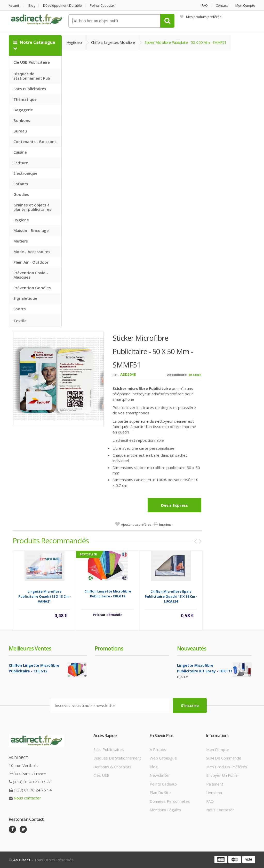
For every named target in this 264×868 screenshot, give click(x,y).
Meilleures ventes (30, 648)
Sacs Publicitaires (30, 89)
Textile (20, 321)
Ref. (115, 375)
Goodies (21, 194)
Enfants (21, 184)
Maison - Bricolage (31, 230)
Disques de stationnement (117, 758)
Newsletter (160, 775)
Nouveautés (192, 648)
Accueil (14, 6)
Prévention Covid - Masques (31, 275)
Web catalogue (163, 758)
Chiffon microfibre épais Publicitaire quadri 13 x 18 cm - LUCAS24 (171, 596)
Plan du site (160, 792)
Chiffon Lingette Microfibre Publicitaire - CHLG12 (108, 594)
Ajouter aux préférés (136, 525)
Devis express (174, 505)
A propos (158, 749)
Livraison (214, 792)
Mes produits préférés (201, 17)
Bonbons (22, 120)
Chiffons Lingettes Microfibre (113, 42)
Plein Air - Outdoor (31, 262)
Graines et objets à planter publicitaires (32, 207)
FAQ (205, 6)
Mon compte (245, 6)
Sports (20, 309)
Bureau (20, 131)
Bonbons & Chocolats (112, 767)
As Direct (22, 860)
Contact (222, 6)
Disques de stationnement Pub (32, 76)
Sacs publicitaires (109, 749)
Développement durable (62, 6)
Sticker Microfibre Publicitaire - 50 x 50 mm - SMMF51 (185, 42)
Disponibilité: (177, 375)
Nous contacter (27, 798)
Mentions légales (165, 810)
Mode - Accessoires (32, 252)
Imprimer (166, 525)
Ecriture (21, 163)
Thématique (25, 99)
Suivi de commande (224, 758)
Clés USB (101, 775)
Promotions (109, 648)
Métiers (21, 241)
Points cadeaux (102, 6)
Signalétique (25, 298)
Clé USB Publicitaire (32, 62)
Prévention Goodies (32, 288)
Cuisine (20, 152)
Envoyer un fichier (223, 775)
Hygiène (21, 220)
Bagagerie (23, 110)
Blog (32, 6)
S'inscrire (190, 705)
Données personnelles (170, 801)
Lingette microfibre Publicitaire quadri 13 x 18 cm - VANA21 (45, 596)
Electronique (25, 173)
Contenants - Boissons (35, 141)
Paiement (215, 784)
